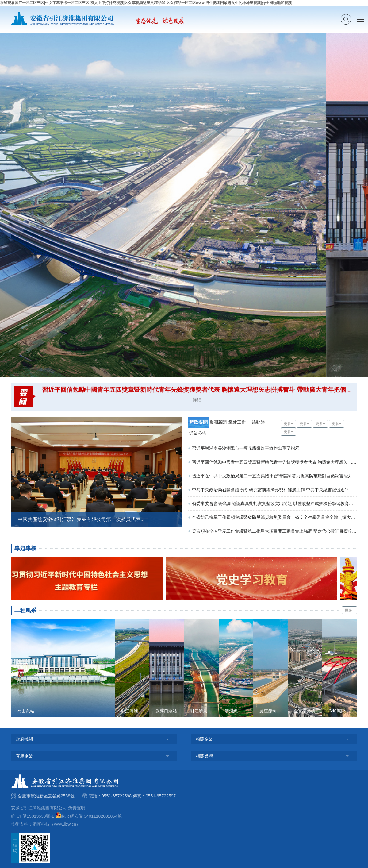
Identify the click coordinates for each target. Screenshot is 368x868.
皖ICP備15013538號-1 (33, 816)
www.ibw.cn (65, 824)
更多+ (288, 424)
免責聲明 (77, 808)
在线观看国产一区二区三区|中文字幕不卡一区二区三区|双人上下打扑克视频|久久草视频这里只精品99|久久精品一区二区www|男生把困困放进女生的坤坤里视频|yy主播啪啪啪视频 (146, 3)
